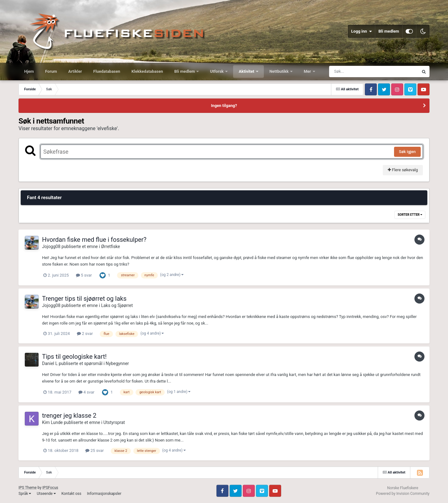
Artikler (75, 71)
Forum (51, 71)
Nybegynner (117, 363)
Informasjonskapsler (104, 494)
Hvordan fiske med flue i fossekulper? (94, 240)
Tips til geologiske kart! (74, 357)
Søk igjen (407, 152)
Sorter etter (410, 215)
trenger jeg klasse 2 (69, 416)
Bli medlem (389, 31)
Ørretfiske (110, 246)
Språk (25, 494)
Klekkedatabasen (147, 71)
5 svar (84, 275)
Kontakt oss (72, 494)
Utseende (46, 494)
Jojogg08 (51, 246)
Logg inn (361, 31)
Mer (308, 71)
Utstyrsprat (114, 422)
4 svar (86, 392)
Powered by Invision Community (403, 494)
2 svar (85, 334)
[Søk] (359, 71)
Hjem (29, 71)
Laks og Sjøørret (117, 305)
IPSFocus (50, 488)
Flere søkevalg (403, 170)
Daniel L (50, 363)
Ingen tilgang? (224, 106)
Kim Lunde (52, 422)
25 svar (94, 450)
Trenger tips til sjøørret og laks (84, 299)
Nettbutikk (280, 71)
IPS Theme (28, 488)
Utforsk (217, 71)
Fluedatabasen (107, 71)
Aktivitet (247, 71)
